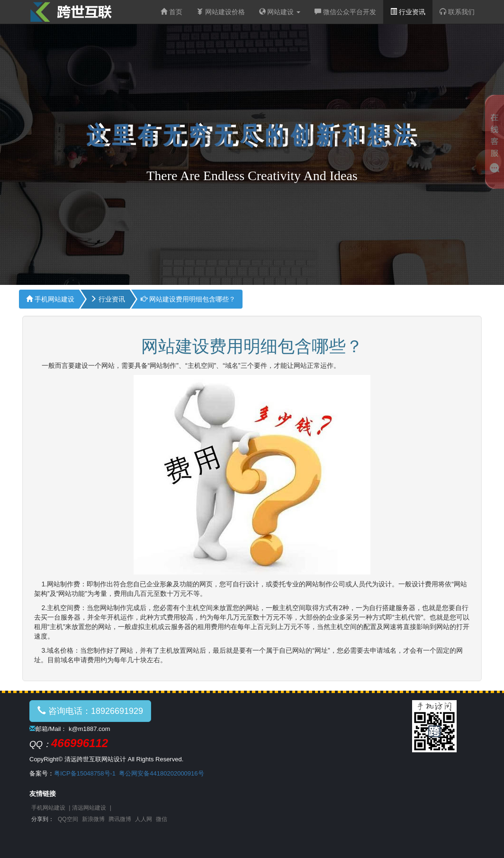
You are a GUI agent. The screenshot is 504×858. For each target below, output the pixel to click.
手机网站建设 (50, 299)
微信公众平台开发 (345, 12)
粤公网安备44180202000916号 (161, 773)
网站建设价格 (221, 12)
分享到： (43, 819)
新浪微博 (93, 819)
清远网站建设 (89, 808)
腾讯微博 (120, 819)
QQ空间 (68, 819)
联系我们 (457, 12)
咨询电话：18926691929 (90, 711)
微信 (162, 819)
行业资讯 (408, 12)
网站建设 (280, 12)
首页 (171, 12)
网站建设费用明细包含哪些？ (188, 299)
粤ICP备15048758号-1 (85, 773)
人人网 (144, 819)
